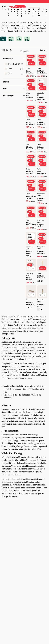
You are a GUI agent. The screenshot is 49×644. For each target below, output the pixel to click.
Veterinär (33, 9)
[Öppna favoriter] (4, 8)
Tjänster (46, 9)
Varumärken (29, 8)
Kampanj (22, 9)
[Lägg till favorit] (29, 268)
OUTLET (25, 8)
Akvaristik (18, 9)
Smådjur (9, 9)
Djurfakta (39, 9)
